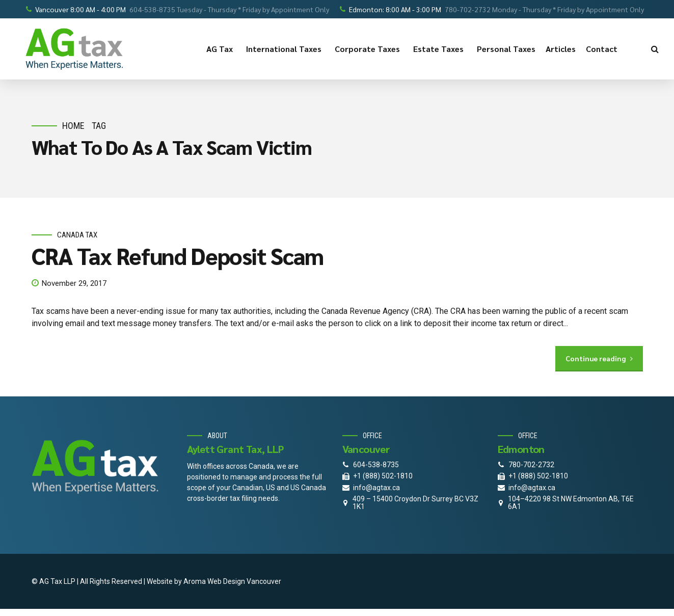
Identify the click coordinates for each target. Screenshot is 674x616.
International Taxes (285, 49)
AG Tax (221, 49)
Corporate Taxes (369, 49)
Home (73, 126)
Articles (561, 49)
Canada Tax (77, 235)
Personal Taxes (506, 49)
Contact (603, 49)
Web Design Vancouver (244, 581)
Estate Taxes (440, 49)
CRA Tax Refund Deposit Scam (178, 256)
